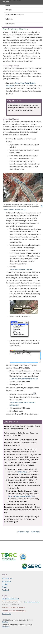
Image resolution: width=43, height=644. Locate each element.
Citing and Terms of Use (10, 599)
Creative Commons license (32, 602)
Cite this (5, 622)
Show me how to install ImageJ (15, 210)
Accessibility (6, 581)
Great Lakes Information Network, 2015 (22, 496)
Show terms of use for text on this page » (13, 607)
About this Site (7, 578)
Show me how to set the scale (21, 269)
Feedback (6, 590)
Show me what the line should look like (24, 379)
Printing (5, 584)
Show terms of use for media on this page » (14, 611)
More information (6, 614)
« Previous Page (23, 532)
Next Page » (36, 532)
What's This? (6, 627)
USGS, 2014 (22, 472)
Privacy (5, 587)
